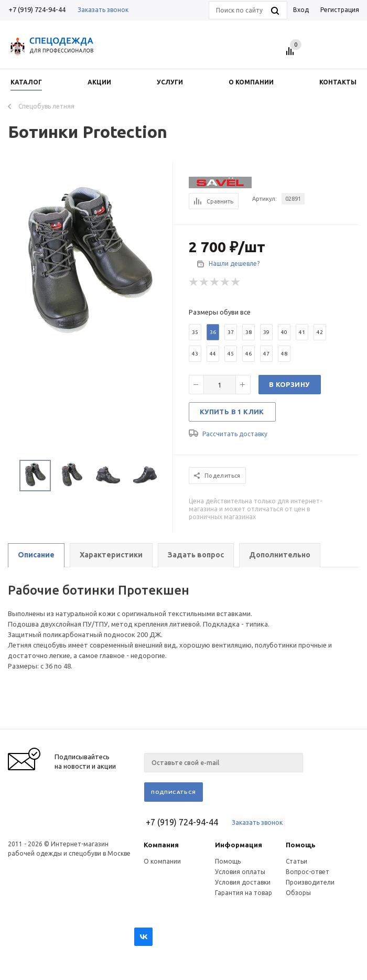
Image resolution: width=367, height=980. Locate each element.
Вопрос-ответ (307, 872)
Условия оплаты (240, 872)
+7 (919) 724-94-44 (37, 9)
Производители (310, 882)
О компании (162, 861)
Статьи (296, 861)
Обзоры (298, 893)
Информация (239, 845)
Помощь (301, 845)
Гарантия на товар (244, 893)
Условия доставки (243, 882)
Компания (161, 845)
